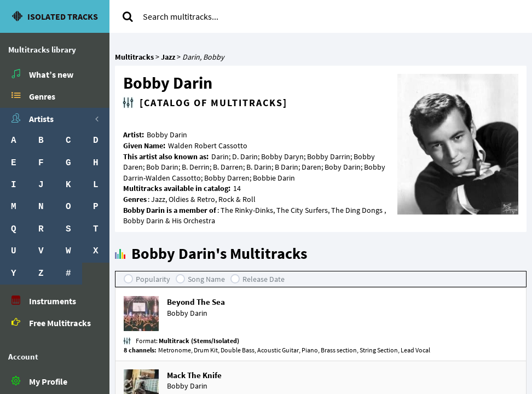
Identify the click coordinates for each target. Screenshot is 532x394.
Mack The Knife (194, 375)
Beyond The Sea (196, 302)
